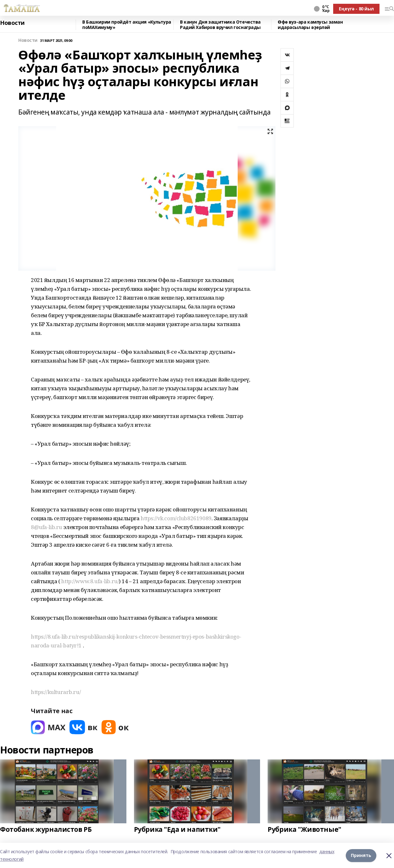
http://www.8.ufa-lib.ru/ (90, 581)
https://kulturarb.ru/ (56, 692)
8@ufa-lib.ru (46, 527)
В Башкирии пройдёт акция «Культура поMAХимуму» (127, 25)
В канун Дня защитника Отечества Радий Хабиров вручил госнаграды (220, 25)
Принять (361, 855)
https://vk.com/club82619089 (176, 518)
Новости (12, 23)
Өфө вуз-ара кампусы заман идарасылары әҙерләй (310, 25)
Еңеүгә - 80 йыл (356, 9)
